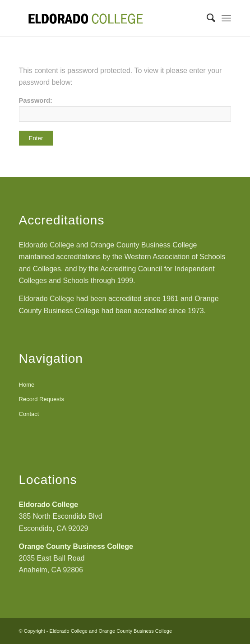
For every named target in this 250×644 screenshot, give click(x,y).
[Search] (206, 18)
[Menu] (226, 18)
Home (27, 385)
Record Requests (42, 399)
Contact (29, 414)
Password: (125, 109)
